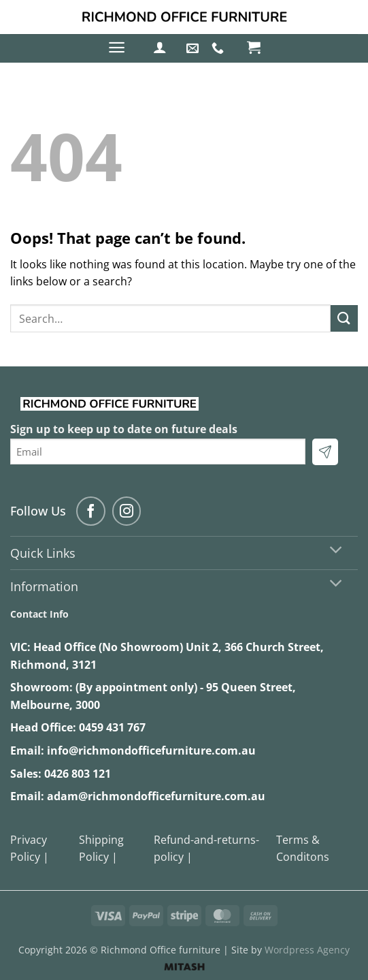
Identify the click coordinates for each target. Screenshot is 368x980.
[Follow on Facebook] (91, 511)
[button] (117, 47)
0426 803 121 (78, 774)
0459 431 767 (112, 727)
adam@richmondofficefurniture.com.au (156, 796)
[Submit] (344, 318)
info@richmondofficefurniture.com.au (151, 750)
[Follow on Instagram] (127, 511)
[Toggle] (336, 551)
